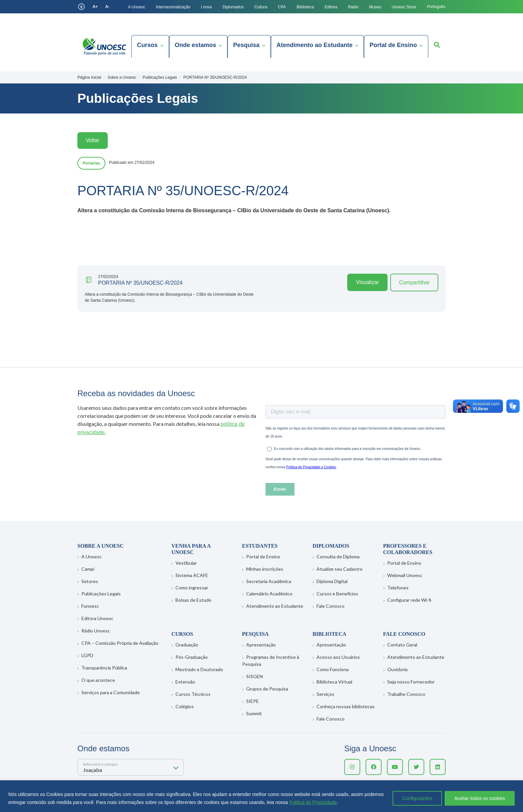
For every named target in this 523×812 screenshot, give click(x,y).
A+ (95, 7)
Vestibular (186, 563)
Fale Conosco (331, 606)
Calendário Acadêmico (269, 594)
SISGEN (254, 676)
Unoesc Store (404, 7)
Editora (331, 7)
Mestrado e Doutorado (199, 669)
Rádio (353, 7)
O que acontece (98, 680)
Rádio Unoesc (96, 631)
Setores (90, 581)
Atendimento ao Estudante (315, 45)
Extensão (185, 682)
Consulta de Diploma (338, 557)
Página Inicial (89, 77)
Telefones (398, 588)
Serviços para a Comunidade (111, 692)
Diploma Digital (332, 581)
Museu (375, 7)
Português (436, 7)
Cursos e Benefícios (337, 594)
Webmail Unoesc (405, 575)
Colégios (185, 706)
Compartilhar (414, 283)
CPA (282, 7)
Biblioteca (305, 7)
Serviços (325, 694)
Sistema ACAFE (192, 575)
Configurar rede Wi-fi (409, 600)
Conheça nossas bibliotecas (346, 706)
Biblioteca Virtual (334, 682)
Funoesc (90, 606)
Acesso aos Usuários (338, 657)
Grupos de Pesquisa (267, 689)
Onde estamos (195, 45)
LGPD (87, 655)
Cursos (147, 45)
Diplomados (233, 7)
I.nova (207, 7)
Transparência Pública (104, 668)
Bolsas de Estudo (193, 600)
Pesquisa (246, 45)
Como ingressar (192, 588)
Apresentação (261, 645)
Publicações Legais (101, 594)
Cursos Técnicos (193, 694)
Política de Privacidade (313, 802)
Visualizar (367, 282)
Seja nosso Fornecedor (411, 682)
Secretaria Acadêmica (269, 581)
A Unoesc (137, 7)
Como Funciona (333, 669)
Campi (88, 569)
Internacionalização (173, 7)
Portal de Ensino (393, 45)
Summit (254, 713)
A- (108, 7)
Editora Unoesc (97, 618)
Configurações (417, 798)
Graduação (187, 645)
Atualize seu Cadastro (340, 569)
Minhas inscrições (265, 569)
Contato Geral (402, 645)
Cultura (261, 7)
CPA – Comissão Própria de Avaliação (120, 643)
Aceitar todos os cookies (480, 798)
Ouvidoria (397, 669)
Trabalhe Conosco (406, 694)
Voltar (93, 140)
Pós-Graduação (192, 657)
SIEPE (252, 701)
